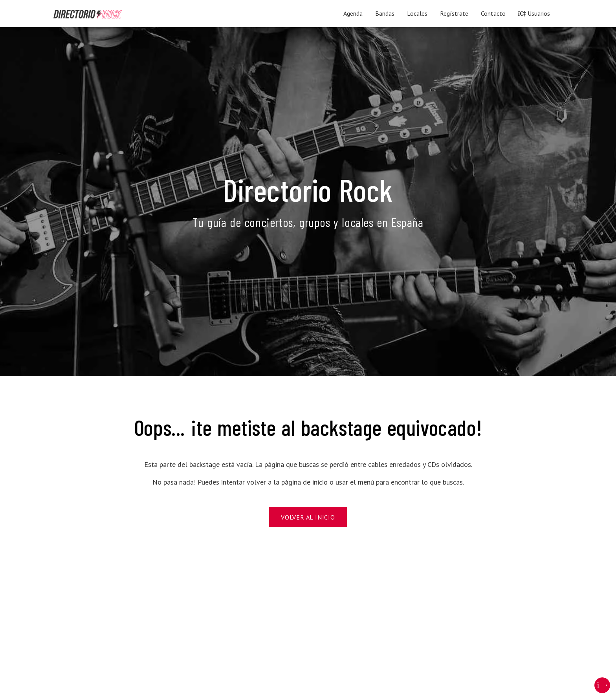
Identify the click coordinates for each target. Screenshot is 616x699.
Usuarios (534, 13)
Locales (417, 13)
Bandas (385, 13)
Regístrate (454, 13)
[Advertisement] (289, 620)
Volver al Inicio (308, 517)
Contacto (493, 13)
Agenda (353, 13)
